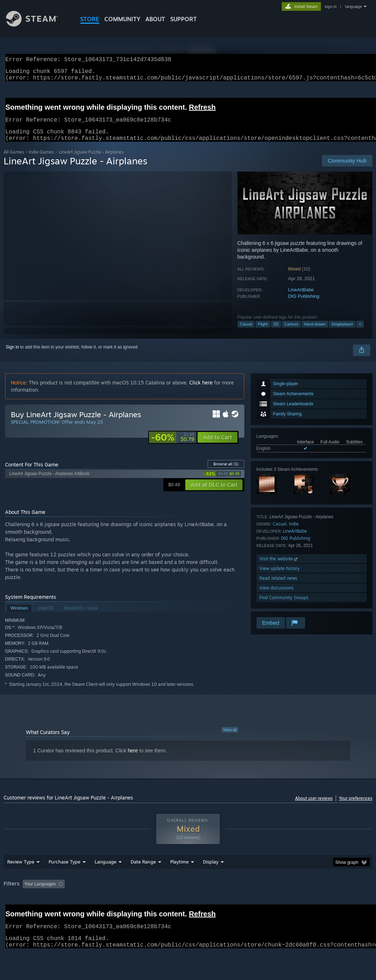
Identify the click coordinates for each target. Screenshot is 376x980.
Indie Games (41, 161)
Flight (263, 333)
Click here (201, 391)
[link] (173, 446)
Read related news (278, 587)
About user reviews (314, 807)
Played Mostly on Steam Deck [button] (220, 903)
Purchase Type (64, 880)
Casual (246, 333)
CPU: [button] (317, 903)
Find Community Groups (284, 606)
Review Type (21, 880)
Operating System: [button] (280, 903)
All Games (14, 161)
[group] (188, 908)
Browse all (226, 473)
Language (105, 880)
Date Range (143, 880)
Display (211, 880)
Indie (294, 532)
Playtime (179, 880)
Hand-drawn (315, 333)
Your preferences (356, 807)
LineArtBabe (301, 298)
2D (276, 333)
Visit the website (279, 567)
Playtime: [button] (168, 903)
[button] (218, 446)
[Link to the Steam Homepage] (37, 25)
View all (230, 738)
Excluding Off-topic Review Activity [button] (113, 903)
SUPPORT (184, 19)
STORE (90, 19)
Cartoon (291, 333)
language (354, 6)
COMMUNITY (122, 19)
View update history (280, 577)
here (133, 759)
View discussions (277, 596)
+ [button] (360, 333)
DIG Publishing (304, 305)
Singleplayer (342, 333)
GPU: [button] (341, 903)
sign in (330, 6)
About (155, 19)
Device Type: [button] (18, 912)
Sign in (12, 356)
